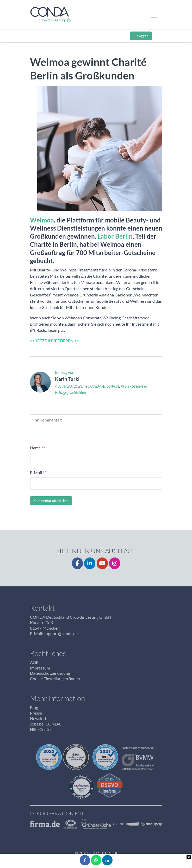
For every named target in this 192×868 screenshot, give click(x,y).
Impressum (40, 668)
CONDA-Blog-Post (103, 386)
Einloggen (141, 36)
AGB (34, 662)
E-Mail (36, 472)
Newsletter (40, 718)
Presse (36, 713)
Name (35, 448)
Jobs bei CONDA (45, 724)
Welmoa (42, 220)
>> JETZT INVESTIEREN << (54, 341)
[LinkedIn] (90, 563)
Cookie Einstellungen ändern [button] (56, 678)
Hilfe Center (41, 729)
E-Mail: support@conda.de (54, 633)
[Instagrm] (115, 563)
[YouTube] (102, 563)
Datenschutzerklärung (50, 673)
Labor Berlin (115, 236)
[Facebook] (78, 563)
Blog (34, 707)
